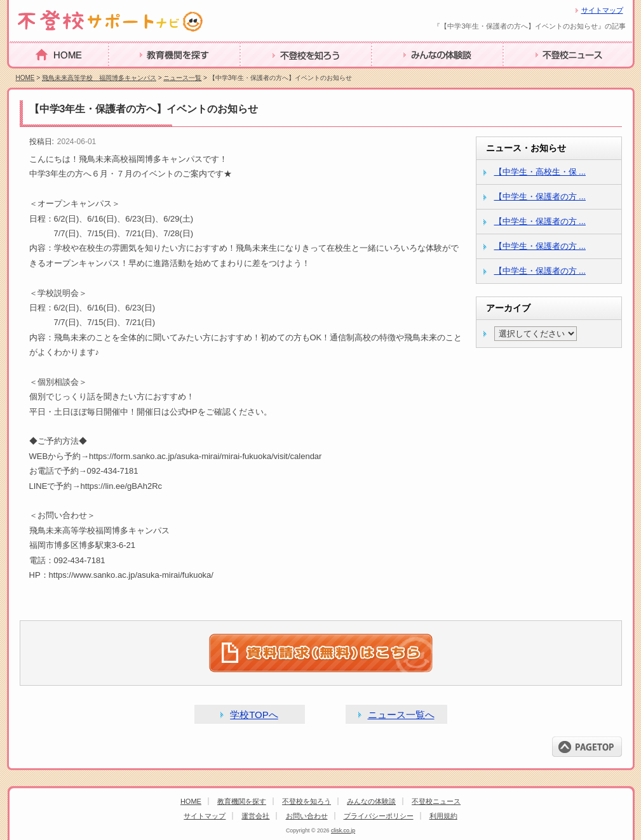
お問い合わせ (307, 816)
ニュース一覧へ (401, 715)
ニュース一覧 (182, 78)
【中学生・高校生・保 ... (540, 172)
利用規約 (443, 816)
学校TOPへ (254, 715)
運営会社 (255, 816)
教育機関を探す (144, 75)
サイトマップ (602, 10)
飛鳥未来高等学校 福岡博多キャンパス (99, 78)
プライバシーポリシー (379, 816)
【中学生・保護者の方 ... (540, 197)
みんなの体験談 (407, 75)
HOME (24, 74)
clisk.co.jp (343, 830)
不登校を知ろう (275, 75)
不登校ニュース (538, 75)
